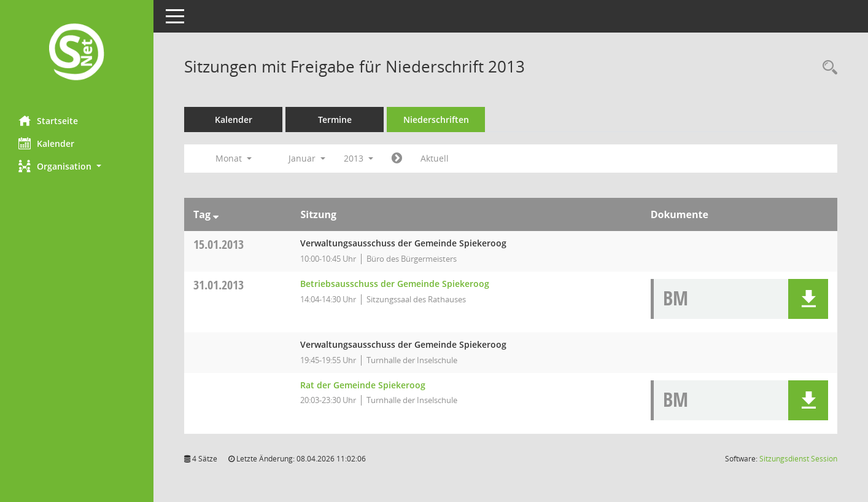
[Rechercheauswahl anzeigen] (827, 68)
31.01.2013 (219, 285)
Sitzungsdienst (798, 459)
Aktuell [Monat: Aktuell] (435, 158)
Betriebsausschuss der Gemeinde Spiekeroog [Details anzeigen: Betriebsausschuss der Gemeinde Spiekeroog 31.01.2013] (395, 284)
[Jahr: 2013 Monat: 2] (397, 159)
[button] (77, 166)
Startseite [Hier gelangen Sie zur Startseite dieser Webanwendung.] (48, 120)
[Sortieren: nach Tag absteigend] (216, 214)
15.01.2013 (219, 244)
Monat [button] (234, 158)
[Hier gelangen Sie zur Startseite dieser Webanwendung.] (77, 53)
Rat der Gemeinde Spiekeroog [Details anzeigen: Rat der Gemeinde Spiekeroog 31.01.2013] (363, 385)
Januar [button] (307, 158)
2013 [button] (358, 158)
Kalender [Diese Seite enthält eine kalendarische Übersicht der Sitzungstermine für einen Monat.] (46, 143)
